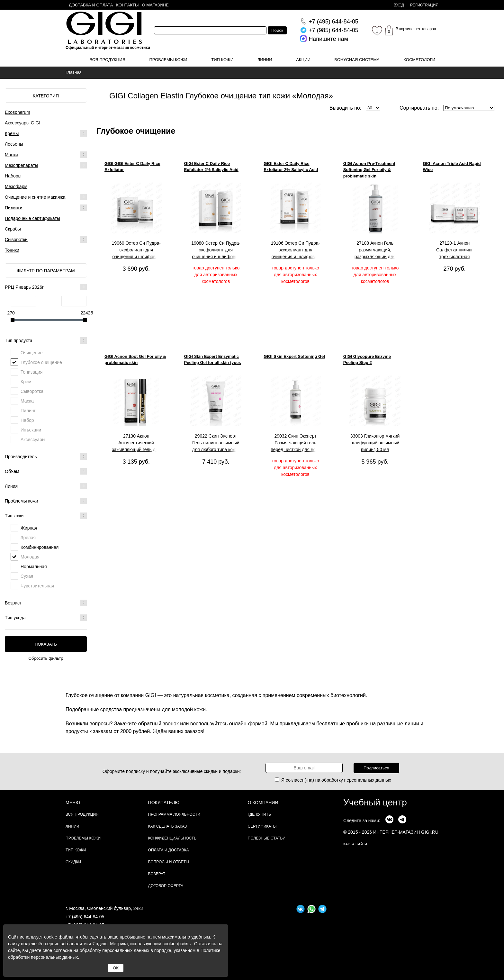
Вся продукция (108, 60)
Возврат (157, 874)
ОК (116, 968)
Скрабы (13, 229)
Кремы (12, 133)
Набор (27, 420)
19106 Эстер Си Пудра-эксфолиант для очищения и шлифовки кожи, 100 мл (295, 250)
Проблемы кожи (168, 60)
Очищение (32, 353)
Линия (46, 486)
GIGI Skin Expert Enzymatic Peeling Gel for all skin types (213, 360)
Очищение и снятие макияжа (35, 197)
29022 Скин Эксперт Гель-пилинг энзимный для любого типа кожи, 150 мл (216, 443)
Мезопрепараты (22, 165)
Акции (303, 60)
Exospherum (18, 112)
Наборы (13, 176)
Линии (265, 60)
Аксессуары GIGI (22, 123)
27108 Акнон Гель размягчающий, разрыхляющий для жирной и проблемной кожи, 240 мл (375, 250)
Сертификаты (262, 826)
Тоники (12, 250)
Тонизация (32, 372)
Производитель (46, 457)
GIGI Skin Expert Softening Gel (294, 356)
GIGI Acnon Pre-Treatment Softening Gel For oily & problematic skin (369, 170)
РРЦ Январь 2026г (46, 287)
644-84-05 (333, 22)
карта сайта (355, 844)
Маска (27, 401)
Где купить (259, 814)
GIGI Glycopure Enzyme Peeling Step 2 (367, 360)
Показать (46, 644)
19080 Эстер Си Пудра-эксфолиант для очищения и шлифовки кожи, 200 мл (216, 250)
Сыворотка (32, 391)
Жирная (29, 528)
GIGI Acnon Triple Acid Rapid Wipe (452, 167)
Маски (11, 155)
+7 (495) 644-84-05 (85, 917)
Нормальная (34, 567)
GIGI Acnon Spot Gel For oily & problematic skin (135, 360)
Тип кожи (222, 60)
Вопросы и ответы (169, 862)
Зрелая (28, 538)
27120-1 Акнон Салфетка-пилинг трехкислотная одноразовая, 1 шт (455, 250)
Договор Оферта (166, 886)
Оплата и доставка (169, 850)
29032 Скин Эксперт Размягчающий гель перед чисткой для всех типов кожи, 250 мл (295, 443)
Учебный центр (375, 802)
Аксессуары (33, 440)
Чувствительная (37, 586)
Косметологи (419, 60)
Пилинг (28, 411)
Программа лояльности (174, 814)
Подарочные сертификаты (32, 218)
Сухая (27, 576)
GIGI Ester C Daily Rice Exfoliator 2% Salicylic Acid (211, 167)
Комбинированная (40, 547)
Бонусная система (357, 60)
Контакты (127, 5)
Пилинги (14, 208)
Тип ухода (46, 618)
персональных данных (368, 780)
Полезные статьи (267, 838)
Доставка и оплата (91, 5)
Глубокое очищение (41, 362)
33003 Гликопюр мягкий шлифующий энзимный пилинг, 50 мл (375, 443)
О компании (263, 803)
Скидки (73, 862)
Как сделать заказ (168, 826)
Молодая (30, 557)
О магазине (155, 5)
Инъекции (31, 430)
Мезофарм (16, 186)
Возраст (46, 603)
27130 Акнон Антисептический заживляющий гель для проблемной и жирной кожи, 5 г (136, 443)
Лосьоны (14, 144)
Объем (46, 471)
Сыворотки (16, 240)
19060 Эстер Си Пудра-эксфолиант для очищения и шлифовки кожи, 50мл (136, 250)
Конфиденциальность (172, 838)
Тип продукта (46, 340)
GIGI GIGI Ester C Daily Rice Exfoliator (132, 167)
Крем (26, 382)
